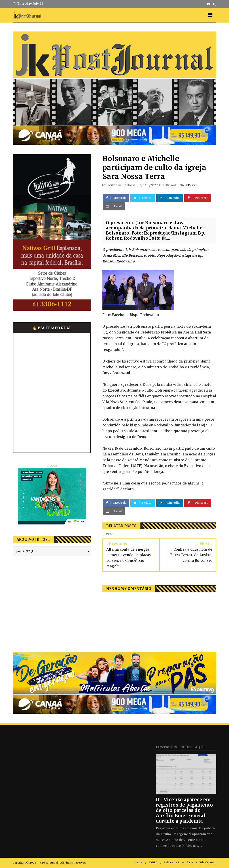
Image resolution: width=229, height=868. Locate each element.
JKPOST (191, 185)
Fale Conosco (208, 863)
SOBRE (153, 863)
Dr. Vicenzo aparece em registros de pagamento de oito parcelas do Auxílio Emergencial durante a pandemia (184, 810)
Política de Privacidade (178, 863)
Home (138, 863)
